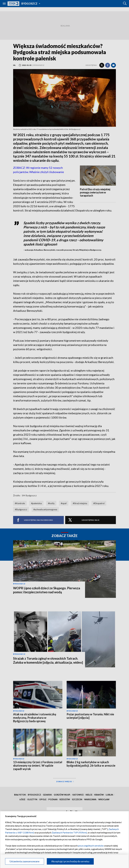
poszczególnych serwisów (91, 846)
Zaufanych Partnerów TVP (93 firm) (69, 832)
